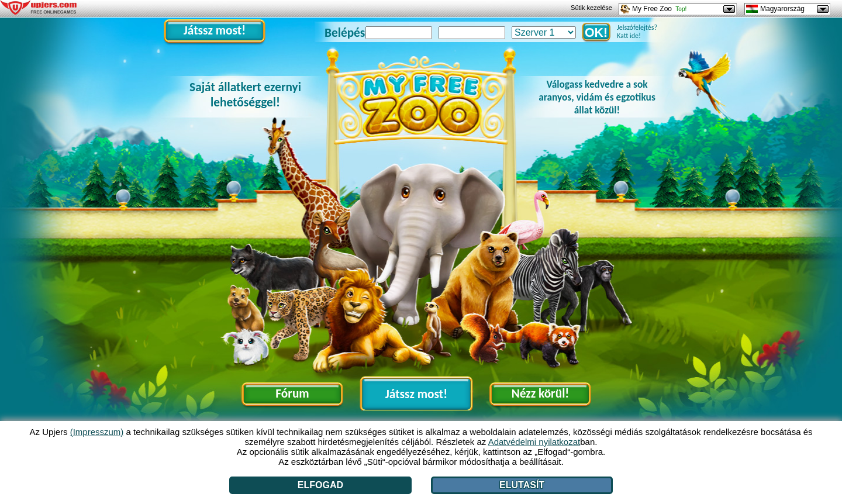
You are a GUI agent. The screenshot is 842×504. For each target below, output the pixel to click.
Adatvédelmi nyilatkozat (534, 442)
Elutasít (522, 485)
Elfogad (320, 485)
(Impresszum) (97, 432)
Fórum (292, 393)
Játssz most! (215, 30)
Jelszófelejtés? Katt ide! (634, 32)
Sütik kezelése (591, 8)
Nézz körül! (541, 393)
